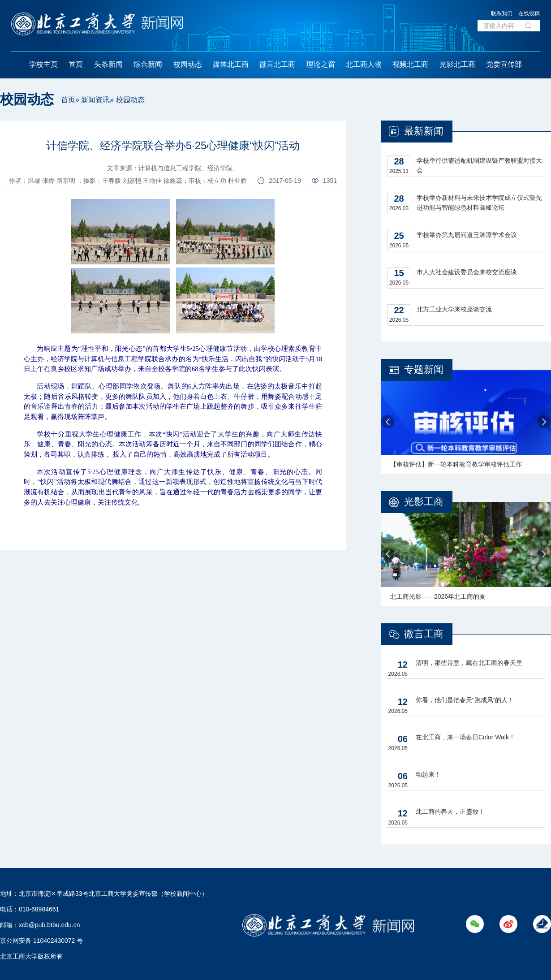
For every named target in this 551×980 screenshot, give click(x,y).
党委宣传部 (504, 64)
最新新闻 (424, 131)
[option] (466, 422)
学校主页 (43, 64)
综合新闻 (148, 64)
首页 (76, 64)
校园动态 (188, 64)
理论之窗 (321, 64)
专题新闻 (424, 369)
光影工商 (424, 502)
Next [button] (544, 422)
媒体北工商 (231, 64)
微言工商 (424, 634)
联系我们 (502, 13)
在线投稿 (529, 13)
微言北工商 (277, 64)
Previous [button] (388, 422)
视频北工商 (410, 64)
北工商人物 (364, 64)
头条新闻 (108, 64)
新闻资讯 (95, 100)
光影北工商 (457, 64)
